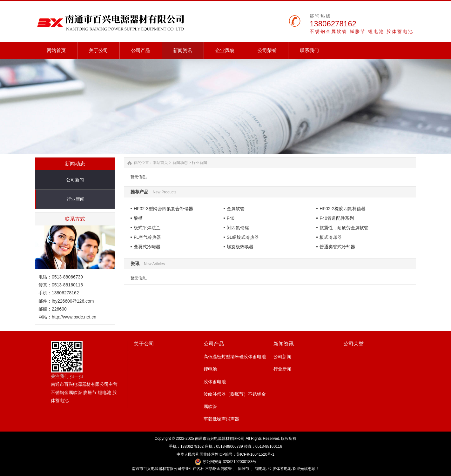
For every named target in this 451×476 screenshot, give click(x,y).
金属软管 (236, 209)
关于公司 (144, 344)
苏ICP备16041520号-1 (255, 454)
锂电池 (210, 369)
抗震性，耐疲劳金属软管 (344, 228)
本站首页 (160, 163)
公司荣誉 (353, 344)
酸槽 (138, 218)
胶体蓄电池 (215, 382)
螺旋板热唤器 (240, 247)
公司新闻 (75, 180)
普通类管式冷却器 (337, 247)
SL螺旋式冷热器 (243, 237)
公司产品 (214, 344)
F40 (231, 218)
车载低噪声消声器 (221, 419)
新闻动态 (180, 163)
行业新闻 (76, 199)
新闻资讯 (284, 344)
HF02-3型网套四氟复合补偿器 (163, 209)
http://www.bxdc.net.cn (74, 317)
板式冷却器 (331, 237)
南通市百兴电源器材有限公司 (220, 439)
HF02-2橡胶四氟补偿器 (343, 209)
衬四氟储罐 (238, 228)
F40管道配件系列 (337, 218)
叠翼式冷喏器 (147, 247)
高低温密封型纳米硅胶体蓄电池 (235, 357)
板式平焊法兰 (147, 228)
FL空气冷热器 (147, 237)
